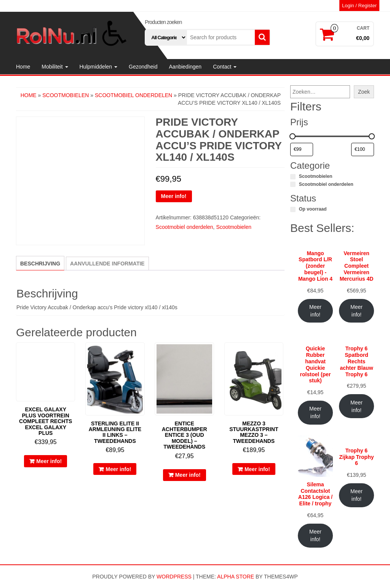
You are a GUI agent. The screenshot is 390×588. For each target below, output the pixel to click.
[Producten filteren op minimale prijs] (302, 150)
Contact (225, 67)
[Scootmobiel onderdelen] (293, 184)
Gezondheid (143, 67)
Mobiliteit (55, 67)
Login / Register (359, 6)
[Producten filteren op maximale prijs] (363, 150)
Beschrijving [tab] (40, 264)
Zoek (364, 92)
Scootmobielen (66, 95)
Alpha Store (236, 577)
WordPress (174, 577)
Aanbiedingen (185, 67)
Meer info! (174, 196)
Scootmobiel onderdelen (133, 95)
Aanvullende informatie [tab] (107, 264)
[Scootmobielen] (293, 177)
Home (23, 67)
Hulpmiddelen (99, 67)
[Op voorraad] (293, 209)
